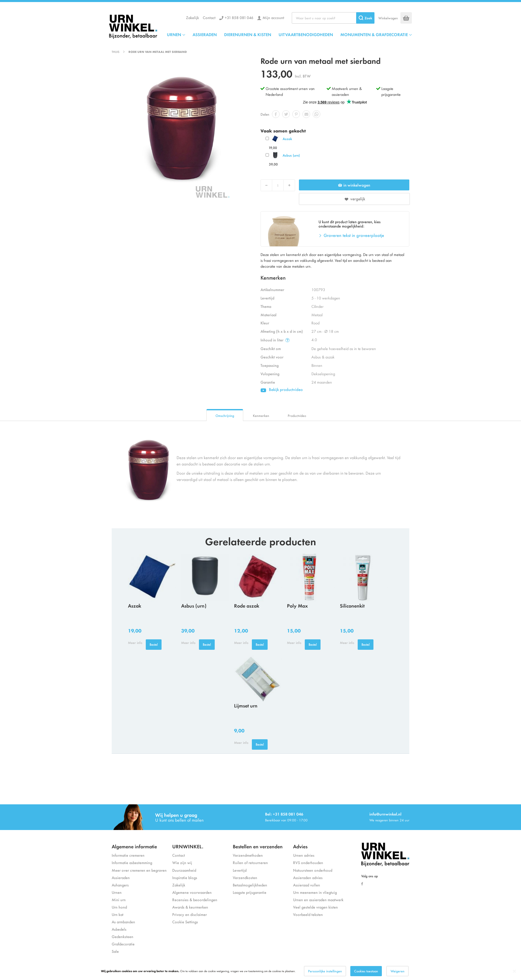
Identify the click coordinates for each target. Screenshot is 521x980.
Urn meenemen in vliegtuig (315, 892)
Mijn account (273, 17)
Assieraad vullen (307, 885)
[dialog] (260, 971)
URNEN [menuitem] (174, 34)
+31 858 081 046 (239, 17)
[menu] (289, 34)
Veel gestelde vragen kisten (315, 907)
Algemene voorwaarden (192, 892)
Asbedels (119, 929)
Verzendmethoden (248, 855)
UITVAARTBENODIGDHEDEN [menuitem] (306, 34)
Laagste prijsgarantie (391, 91)
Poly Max (297, 605)
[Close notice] (514, 971)
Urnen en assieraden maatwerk (318, 900)
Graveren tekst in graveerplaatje (354, 235)
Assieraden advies (308, 877)
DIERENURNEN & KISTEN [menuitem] (248, 34)
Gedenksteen (122, 936)
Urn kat (118, 914)
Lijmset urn (246, 705)
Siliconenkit (352, 605)
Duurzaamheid (184, 870)
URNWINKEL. (188, 846)
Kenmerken (261, 416)
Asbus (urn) (291, 155)
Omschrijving (225, 416)
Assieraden (121, 877)
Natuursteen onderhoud (313, 870)
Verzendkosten (245, 877)
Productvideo (297, 416)
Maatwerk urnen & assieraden (347, 91)
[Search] (365, 18)
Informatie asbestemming (132, 862)
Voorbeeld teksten (308, 914)
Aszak (287, 139)
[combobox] (333, 18)
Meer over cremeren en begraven (139, 870)
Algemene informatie (134, 846)
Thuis (115, 52)
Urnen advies (304, 855)
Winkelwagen (388, 18)
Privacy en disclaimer (190, 914)
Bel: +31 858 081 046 (284, 814)
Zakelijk (192, 17)
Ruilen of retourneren (250, 862)
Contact (209, 17)
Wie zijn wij (182, 862)
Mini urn (119, 900)
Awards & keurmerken (190, 907)
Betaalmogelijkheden (250, 885)
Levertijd (240, 870)
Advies (300, 846)
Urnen (117, 892)
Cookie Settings (185, 922)
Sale (115, 951)
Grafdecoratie (123, 944)
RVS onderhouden (308, 862)
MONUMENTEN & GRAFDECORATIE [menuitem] (374, 34)
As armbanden (123, 922)
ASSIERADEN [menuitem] (205, 34)
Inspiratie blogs (185, 877)
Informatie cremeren (128, 855)
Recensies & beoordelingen (195, 900)
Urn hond (119, 907)
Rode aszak (247, 605)
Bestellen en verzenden (258, 846)
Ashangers (120, 885)
